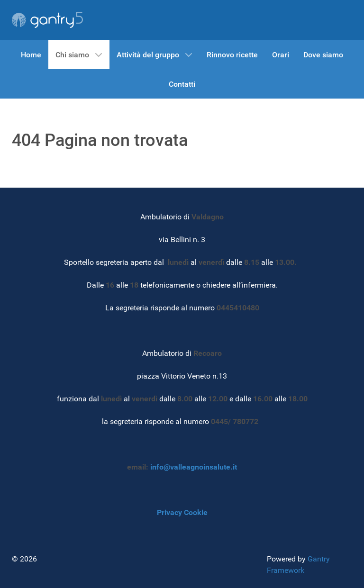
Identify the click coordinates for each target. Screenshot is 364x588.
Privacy (169, 512)
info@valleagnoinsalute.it (194, 467)
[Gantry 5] (47, 20)
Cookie (196, 512)
